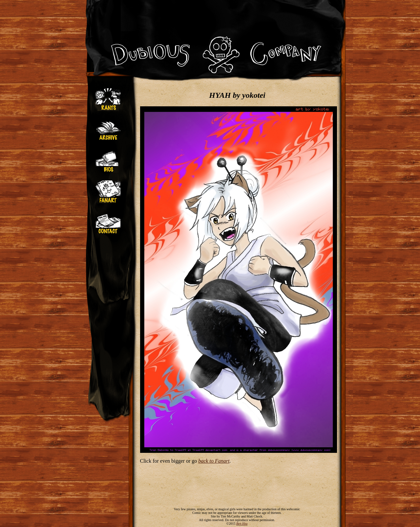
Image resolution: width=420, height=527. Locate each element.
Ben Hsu (242, 524)
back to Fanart (214, 461)
